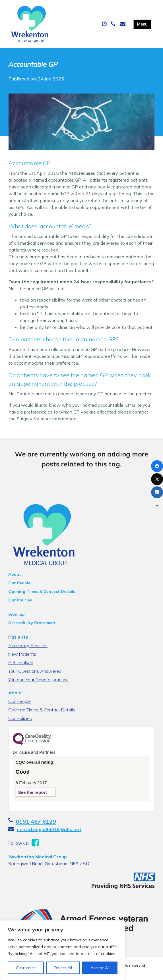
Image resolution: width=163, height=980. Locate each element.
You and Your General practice (38, 680)
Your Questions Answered (35, 671)
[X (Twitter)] (157, 479)
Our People (19, 583)
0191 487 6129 (36, 822)
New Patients (22, 654)
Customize (26, 968)
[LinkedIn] (157, 492)
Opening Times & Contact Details (42, 591)
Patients (18, 637)
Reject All (63, 968)
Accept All (100, 968)
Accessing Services (28, 645)
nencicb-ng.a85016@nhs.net (49, 829)
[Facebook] (157, 466)
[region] (63, 950)
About (15, 574)
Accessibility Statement (32, 623)
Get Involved (21, 663)
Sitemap (16, 614)
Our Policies (20, 600)
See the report (33, 792)
